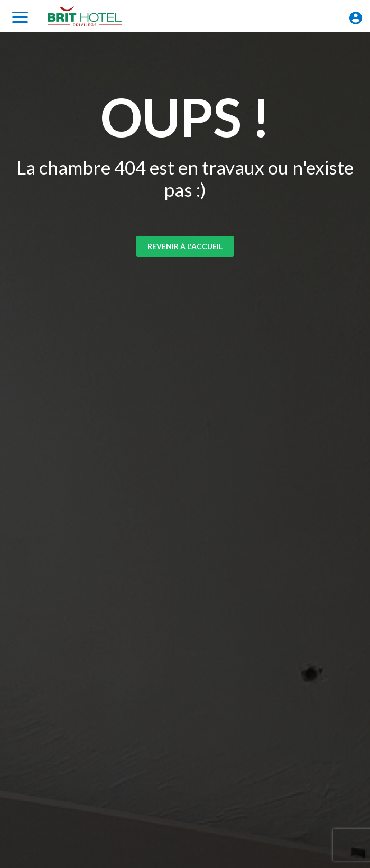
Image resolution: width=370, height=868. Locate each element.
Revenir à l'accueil (185, 246)
